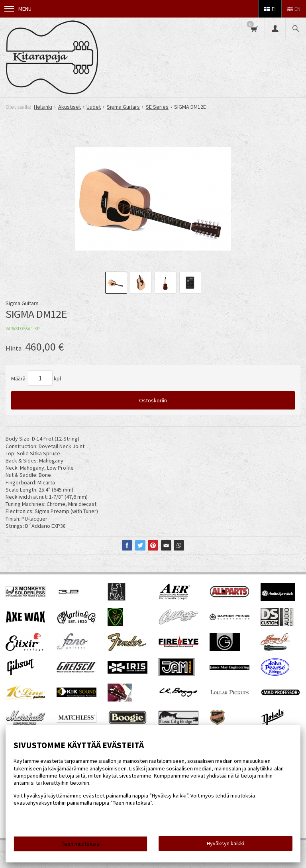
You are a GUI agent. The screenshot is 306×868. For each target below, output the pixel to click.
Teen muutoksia (80, 844)
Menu (18, 9)
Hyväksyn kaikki (226, 843)
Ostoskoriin (153, 400)
